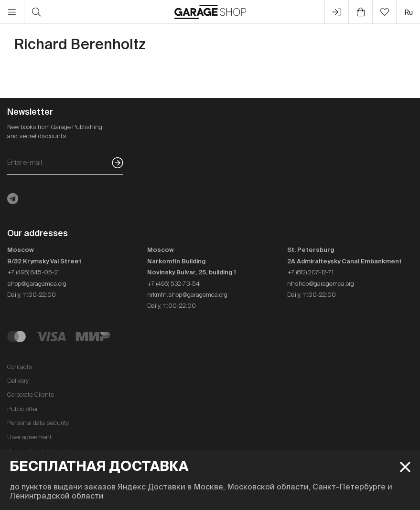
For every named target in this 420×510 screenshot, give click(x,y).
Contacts (20, 367)
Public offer (22, 409)
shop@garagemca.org (37, 284)
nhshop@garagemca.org (321, 284)
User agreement (29, 437)
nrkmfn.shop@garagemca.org (187, 295)
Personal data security (38, 423)
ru (409, 12)
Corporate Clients (31, 395)
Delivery (18, 381)
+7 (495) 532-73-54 (173, 284)
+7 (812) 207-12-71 (310, 272)
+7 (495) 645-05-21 (33, 272)
